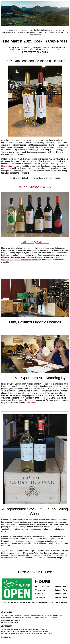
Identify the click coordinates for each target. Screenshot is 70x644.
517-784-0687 (30, 403)
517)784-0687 (7, 626)
